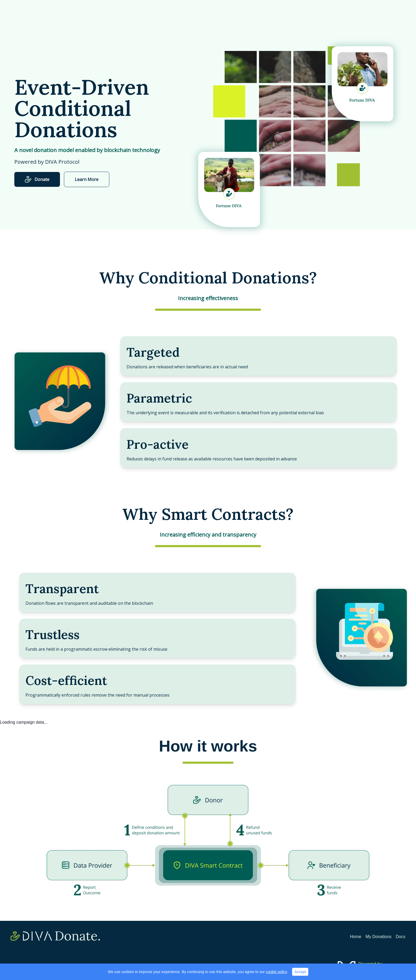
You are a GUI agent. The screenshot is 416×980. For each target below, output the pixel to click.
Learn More (87, 179)
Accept (300, 972)
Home (356, 937)
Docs (401, 937)
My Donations (379, 937)
